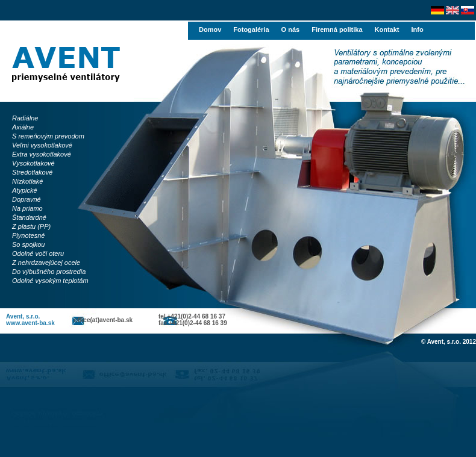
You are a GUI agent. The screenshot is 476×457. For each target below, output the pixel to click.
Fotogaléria (251, 30)
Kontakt (387, 30)
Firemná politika (337, 30)
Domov (210, 30)
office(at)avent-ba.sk (103, 320)
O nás (291, 30)
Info (417, 30)
